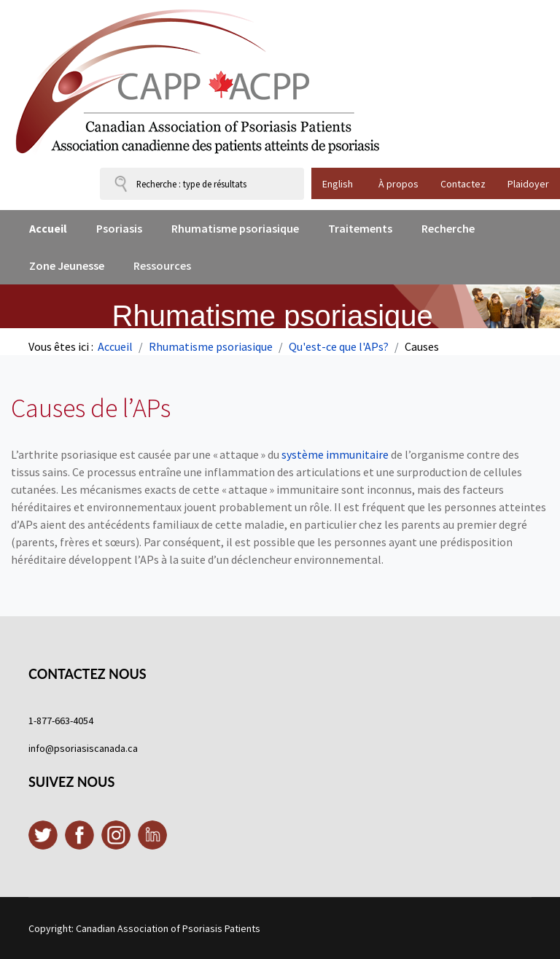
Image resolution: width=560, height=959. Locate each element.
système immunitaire (335, 454)
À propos (398, 184)
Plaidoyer (528, 184)
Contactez (463, 184)
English (338, 184)
